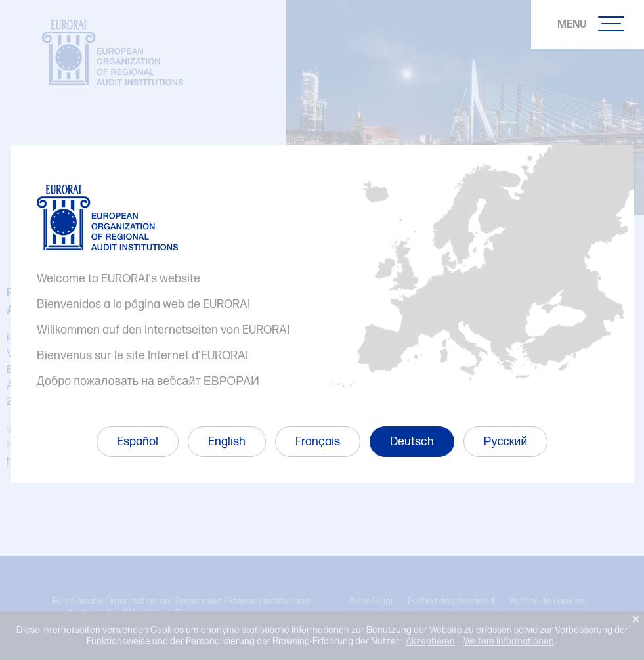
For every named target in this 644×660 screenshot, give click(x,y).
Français (318, 442)
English (227, 442)
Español (138, 442)
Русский (506, 442)
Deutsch (412, 442)
